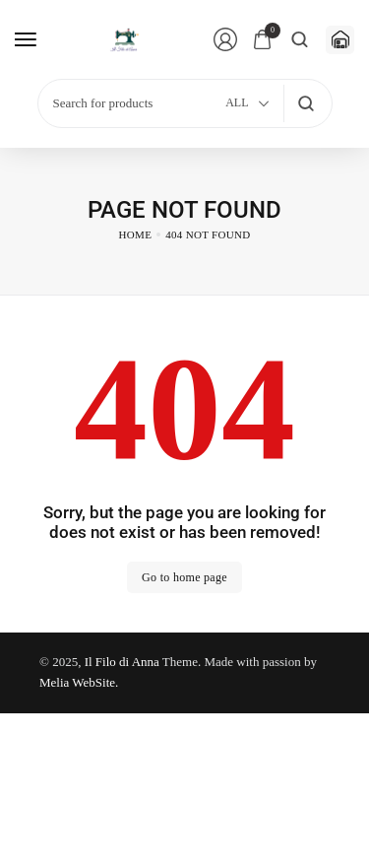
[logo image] (126, 39)
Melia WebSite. (79, 682)
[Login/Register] (225, 39)
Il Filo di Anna (122, 662)
